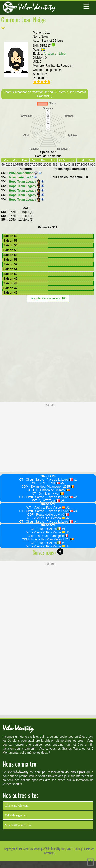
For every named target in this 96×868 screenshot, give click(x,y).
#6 (62, 501)
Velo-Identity (37, 7)
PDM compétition (23, 173)
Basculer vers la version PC (48, 298)
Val (34, 160)
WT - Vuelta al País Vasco (46, 508)
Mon (15, 160)
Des (25, 160)
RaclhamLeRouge (59, 66)
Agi (53, 160)
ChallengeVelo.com (17, 806)
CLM (62, 160)
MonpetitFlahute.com (18, 825)
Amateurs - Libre (55, 54)
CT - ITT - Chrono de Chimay (48, 490)
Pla (6, 160)
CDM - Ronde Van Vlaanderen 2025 (48, 539)
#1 (75, 480)
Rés (90, 160)
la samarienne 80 (21, 177)
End (81, 160)
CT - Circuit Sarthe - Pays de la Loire (46, 480)
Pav (44, 160)
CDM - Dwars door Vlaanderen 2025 (48, 487)
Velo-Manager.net (16, 815)
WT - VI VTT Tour (46, 483)
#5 (62, 483)
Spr (72, 160)
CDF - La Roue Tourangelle (48, 536)
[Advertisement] (48, 351)
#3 (75, 511)
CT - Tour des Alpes (46, 529)
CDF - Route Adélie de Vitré (48, 515)
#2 (75, 497)
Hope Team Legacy (24, 182)
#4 (75, 522)
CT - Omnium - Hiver (48, 494)
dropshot (54, 70)
